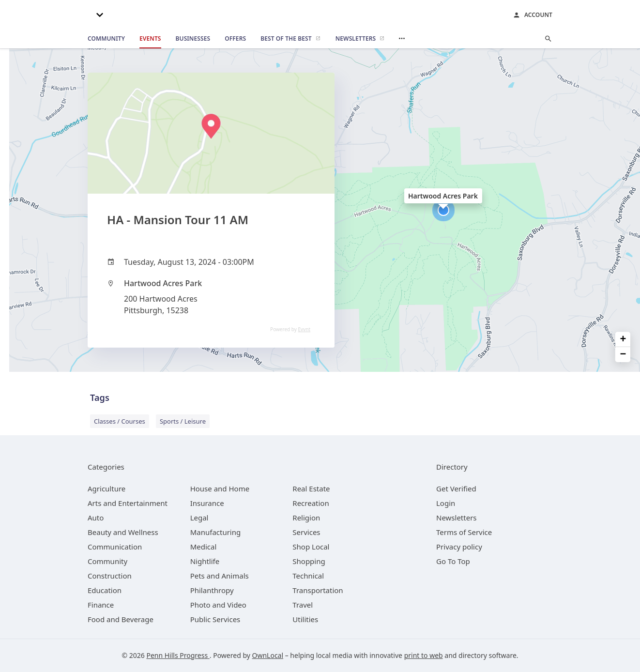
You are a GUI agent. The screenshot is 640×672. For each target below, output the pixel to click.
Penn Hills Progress (178, 655)
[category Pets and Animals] (220, 576)
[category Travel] (303, 605)
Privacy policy (459, 547)
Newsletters (457, 518)
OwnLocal (268, 655)
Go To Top (453, 561)
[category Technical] (308, 576)
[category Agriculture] (107, 489)
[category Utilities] (305, 619)
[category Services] (306, 532)
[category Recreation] (311, 503)
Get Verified (456, 489)
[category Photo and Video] (218, 605)
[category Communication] (115, 547)
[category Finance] (101, 605)
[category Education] (105, 590)
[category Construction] (110, 576)
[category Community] (107, 561)
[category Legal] (199, 518)
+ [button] (623, 340)
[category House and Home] (220, 489)
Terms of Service (464, 532)
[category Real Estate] (311, 489)
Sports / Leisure (183, 421)
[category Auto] (96, 518)
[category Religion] (306, 518)
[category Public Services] (215, 619)
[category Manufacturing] (216, 532)
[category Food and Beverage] (121, 619)
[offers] (235, 39)
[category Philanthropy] (212, 590)
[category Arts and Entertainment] (128, 503)
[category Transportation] (318, 590)
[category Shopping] (309, 561)
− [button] (623, 355)
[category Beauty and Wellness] (123, 532)
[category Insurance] (207, 503)
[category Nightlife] (205, 561)
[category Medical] (204, 547)
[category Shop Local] (311, 547)
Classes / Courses (120, 421)
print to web (424, 655)
